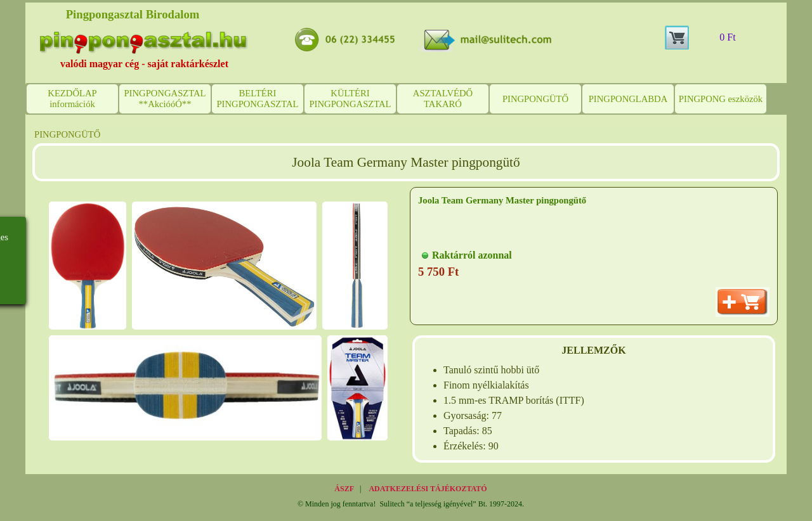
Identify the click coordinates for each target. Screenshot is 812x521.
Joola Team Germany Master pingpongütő (502, 200)
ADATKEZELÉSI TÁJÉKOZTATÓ (428, 489)
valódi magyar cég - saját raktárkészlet (144, 64)
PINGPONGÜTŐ (535, 99)
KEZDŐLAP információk (72, 99)
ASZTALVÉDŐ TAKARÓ (443, 99)
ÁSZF (344, 489)
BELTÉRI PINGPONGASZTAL (257, 99)
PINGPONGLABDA (628, 99)
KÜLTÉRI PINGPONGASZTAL (350, 99)
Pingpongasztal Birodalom (133, 14)
